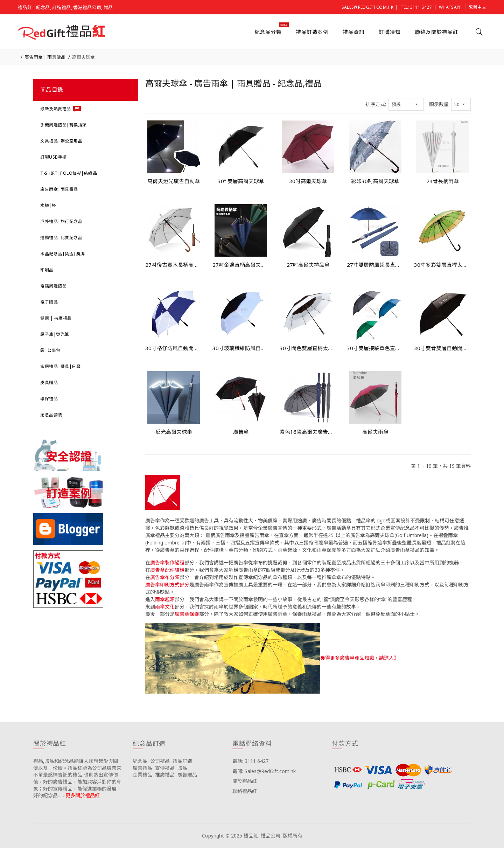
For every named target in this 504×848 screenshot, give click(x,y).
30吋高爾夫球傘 (308, 181)
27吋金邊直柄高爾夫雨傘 (241, 265)
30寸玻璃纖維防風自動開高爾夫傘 (241, 348)
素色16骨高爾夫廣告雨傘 (308, 432)
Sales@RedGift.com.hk (367, 7)
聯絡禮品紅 (245, 791)
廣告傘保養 (187, 614)
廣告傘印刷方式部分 (167, 585)
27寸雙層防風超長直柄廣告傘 (375, 265)
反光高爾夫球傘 (174, 432)
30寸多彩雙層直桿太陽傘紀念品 (442, 265)
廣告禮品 (142, 768)
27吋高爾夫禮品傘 (308, 265)
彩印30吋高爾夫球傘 (375, 181)
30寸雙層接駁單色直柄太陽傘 (375, 348)
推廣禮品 (165, 775)
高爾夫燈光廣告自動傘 (174, 181)
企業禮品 (142, 775)
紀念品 (140, 761)
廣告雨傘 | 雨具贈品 (45, 57)
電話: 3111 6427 (250, 761)
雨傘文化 (165, 607)
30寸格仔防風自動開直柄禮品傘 (174, 348)
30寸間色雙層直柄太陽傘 (308, 348)
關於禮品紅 (245, 781)
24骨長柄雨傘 (443, 181)
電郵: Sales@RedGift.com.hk (264, 771)
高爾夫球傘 (83, 57)
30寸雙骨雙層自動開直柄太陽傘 (442, 348)
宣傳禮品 (165, 768)
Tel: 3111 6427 (416, 7)
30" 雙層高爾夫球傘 (241, 181)
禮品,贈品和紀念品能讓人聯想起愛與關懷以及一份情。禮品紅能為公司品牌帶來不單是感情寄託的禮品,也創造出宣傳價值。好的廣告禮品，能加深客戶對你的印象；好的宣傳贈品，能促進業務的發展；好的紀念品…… (77, 778)
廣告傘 (241, 432)
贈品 (182, 768)
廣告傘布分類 (165, 577)
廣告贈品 (187, 775)
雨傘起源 (165, 599)
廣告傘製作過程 (167, 562)
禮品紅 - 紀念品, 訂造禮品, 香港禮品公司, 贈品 (65, 7)
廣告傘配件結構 (167, 570)
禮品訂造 (182, 761)
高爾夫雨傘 (375, 432)
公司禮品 (160, 761)
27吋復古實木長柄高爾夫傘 (174, 265)
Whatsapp (450, 7)
